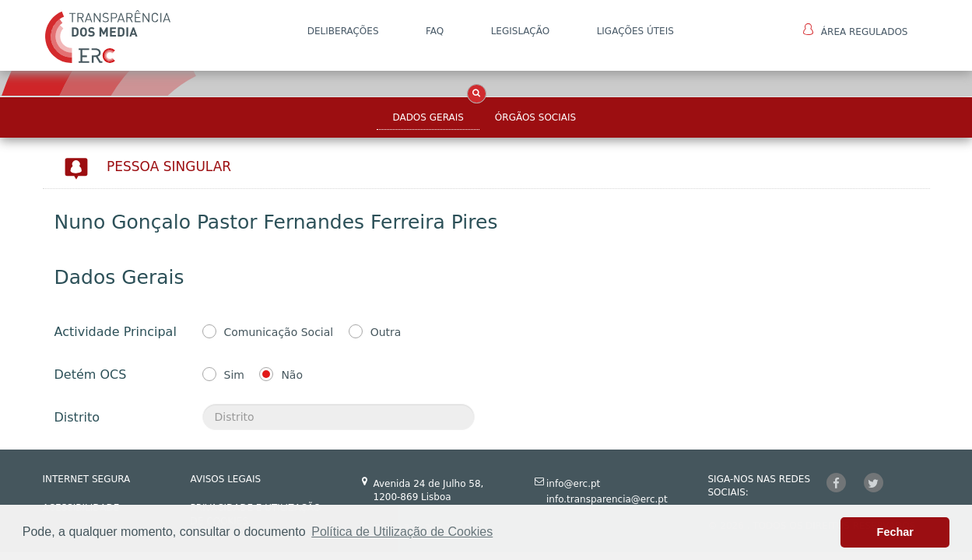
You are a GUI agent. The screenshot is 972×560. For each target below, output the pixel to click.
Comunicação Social (279, 332)
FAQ (435, 31)
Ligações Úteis (635, 31)
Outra (386, 332)
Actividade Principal (116, 332)
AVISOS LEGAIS (226, 479)
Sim (234, 375)
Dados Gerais (428, 117)
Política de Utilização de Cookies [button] (402, 532)
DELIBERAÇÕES (343, 31)
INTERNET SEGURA (87, 479)
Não (292, 375)
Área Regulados (856, 30)
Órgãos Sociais (535, 117)
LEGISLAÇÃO (521, 31)
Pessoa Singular (169, 166)
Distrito (77, 417)
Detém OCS (91, 374)
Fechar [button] (895, 532)
